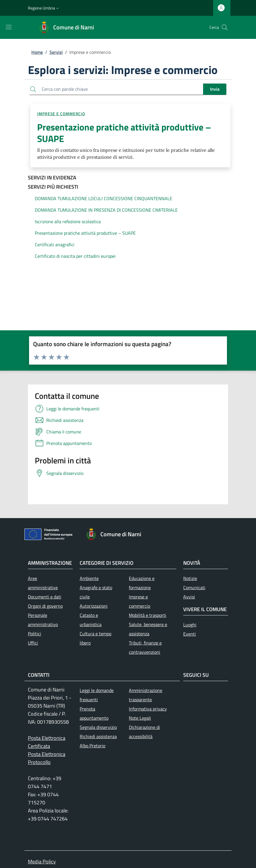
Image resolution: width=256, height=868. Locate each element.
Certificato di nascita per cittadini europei (75, 256)
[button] (44, 8)
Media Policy (42, 862)
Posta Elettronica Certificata (47, 742)
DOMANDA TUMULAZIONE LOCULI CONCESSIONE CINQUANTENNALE (104, 198)
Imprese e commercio (61, 114)
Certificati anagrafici (55, 245)
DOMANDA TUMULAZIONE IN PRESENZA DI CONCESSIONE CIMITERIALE (106, 210)
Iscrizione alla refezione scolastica (68, 221)
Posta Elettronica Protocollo (47, 758)
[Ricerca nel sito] (225, 27)
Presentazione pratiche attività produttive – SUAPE (85, 233)
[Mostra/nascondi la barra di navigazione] (9, 27)
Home (37, 52)
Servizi (56, 52)
